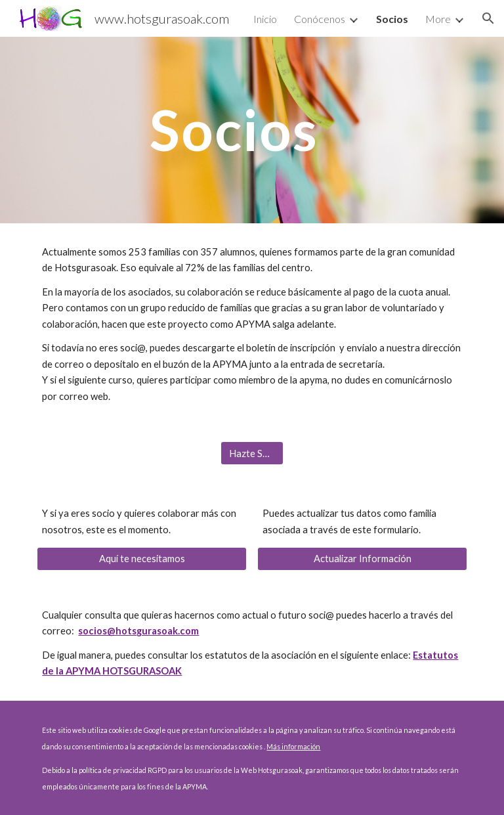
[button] (488, 18)
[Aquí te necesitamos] (141, 559)
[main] (233, 130)
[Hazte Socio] (252, 453)
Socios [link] (392, 19)
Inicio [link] (265, 19)
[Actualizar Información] (362, 559)
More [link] (438, 19)
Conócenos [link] (320, 19)
